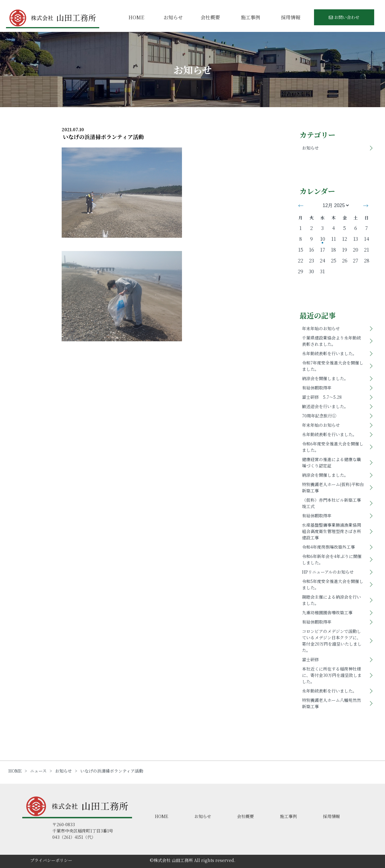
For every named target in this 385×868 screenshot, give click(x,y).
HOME (136, 17)
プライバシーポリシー (51, 860)
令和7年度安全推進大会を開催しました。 (333, 366)
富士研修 (310, 659)
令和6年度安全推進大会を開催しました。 (333, 447)
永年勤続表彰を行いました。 (329, 353)
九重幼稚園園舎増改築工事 (327, 612)
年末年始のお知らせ (321, 328)
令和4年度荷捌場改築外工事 (328, 547)
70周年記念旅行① (319, 416)
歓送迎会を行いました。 (325, 406)
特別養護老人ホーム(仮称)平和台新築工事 (333, 487)
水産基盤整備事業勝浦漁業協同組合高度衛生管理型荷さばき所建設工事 (331, 531)
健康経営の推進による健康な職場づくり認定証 (331, 462)
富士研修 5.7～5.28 (322, 397)
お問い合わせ (344, 17)
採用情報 (291, 17)
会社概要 (210, 17)
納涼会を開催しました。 (325, 378)
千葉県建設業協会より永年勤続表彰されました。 (331, 341)
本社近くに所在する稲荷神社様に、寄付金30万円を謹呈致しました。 (332, 675)
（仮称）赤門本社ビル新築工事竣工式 (331, 503)
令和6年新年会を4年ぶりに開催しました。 (332, 559)
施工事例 (251, 17)
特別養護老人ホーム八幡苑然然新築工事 (331, 703)
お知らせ (173, 17)
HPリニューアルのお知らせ (328, 572)
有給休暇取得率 (317, 388)
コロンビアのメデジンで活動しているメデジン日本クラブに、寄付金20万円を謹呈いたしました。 (332, 641)
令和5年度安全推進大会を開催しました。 (333, 584)
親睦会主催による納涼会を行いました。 (331, 600)
